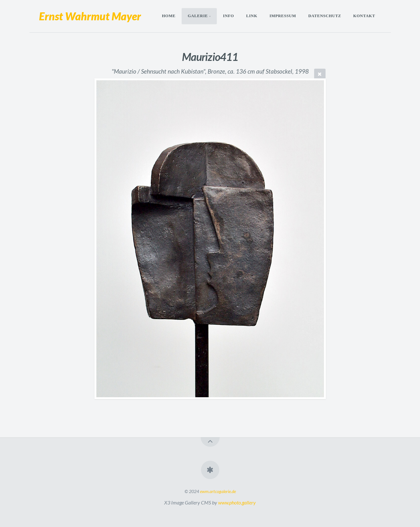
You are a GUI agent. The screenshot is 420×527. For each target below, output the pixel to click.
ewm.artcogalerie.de (218, 491)
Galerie (198, 16)
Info (229, 16)
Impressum (283, 16)
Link (252, 16)
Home (169, 16)
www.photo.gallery (237, 502)
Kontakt (364, 16)
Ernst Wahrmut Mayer (90, 16)
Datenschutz (325, 16)
